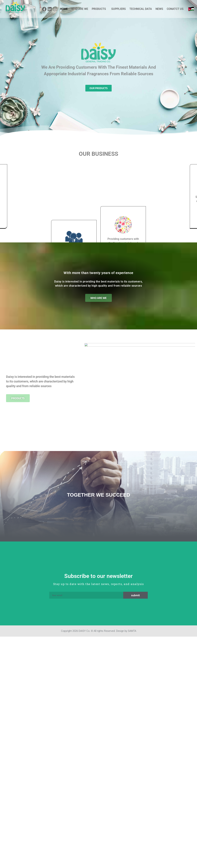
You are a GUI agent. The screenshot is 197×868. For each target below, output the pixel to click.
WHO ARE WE (80, 9)
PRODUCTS (100, 9)
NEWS (159, 9)
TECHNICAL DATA (141, 9)
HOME (64, 9)
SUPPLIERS (119, 9)
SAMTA (132, 637)
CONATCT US (175, 9)
